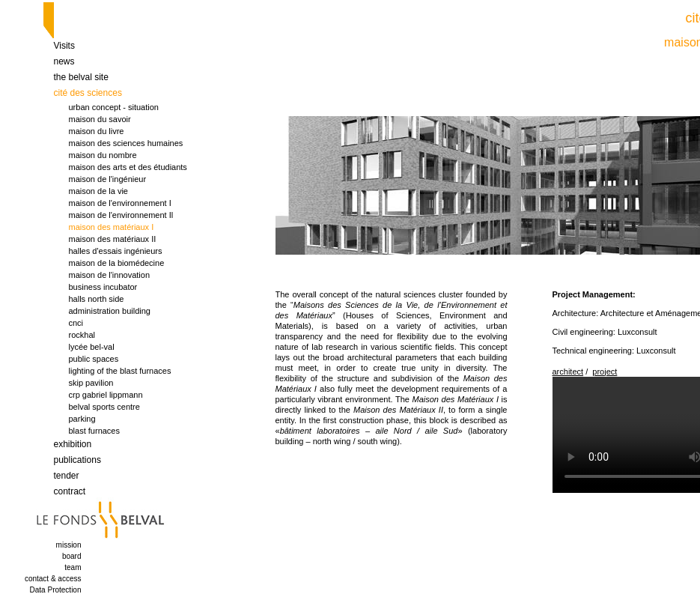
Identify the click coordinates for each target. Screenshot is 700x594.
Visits (64, 46)
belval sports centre (104, 407)
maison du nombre (103, 155)
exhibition (73, 444)
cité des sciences (88, 93)
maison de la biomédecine (117, 263)
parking (82, 419)
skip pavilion (91, 383)
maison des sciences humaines (126, 143)
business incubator (103, 287)
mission (69, 545)
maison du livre (97, 131)
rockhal (82, 335)
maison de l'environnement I (120, 203)
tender (67, 476)
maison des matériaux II (113, 239)
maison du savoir (100, 119)
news (64, 61)
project (605, 372)
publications (77, 460)
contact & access (53, 579)
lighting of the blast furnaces (120, 371)
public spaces (94, 359)
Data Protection (56, 590)
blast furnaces (94, 431)
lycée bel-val (92, 347)
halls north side (97, 299)
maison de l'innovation (110, 275)
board (72, 556)
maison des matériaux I (112, 227)
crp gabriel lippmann (106, 395)
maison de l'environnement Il (121, 215)
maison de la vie (99, 191)
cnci (76, 323)
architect (568, 372)
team (73, 567)
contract (70, 491)
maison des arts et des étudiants (128, 167)
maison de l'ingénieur (108, 179)
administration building (110, 311)
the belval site (81, 77)
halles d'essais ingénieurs (116, 251)
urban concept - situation (114, 107)
